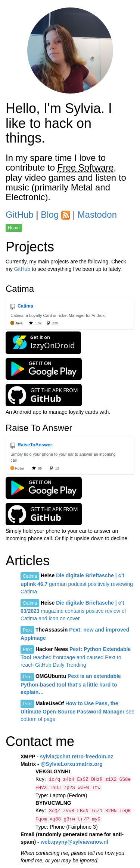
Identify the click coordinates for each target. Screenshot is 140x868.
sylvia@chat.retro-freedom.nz (77, 757)
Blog (50, 215)
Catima (30, 576)
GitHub (20, 215)
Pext (27, 630)
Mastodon (97, 215)
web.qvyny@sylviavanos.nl (74, 842)
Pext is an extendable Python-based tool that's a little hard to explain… (71, 684)
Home (14, 228)
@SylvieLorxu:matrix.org (72, 764)
